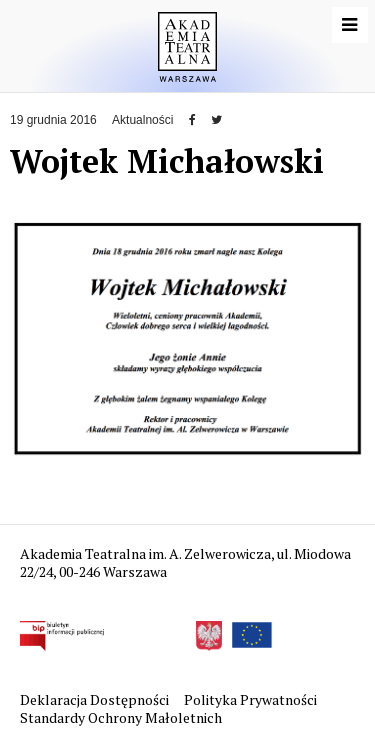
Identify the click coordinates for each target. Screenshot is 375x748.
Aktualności (142, 120)
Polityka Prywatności (252, 699)
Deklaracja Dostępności (96, 699)
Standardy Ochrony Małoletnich (121, 717)
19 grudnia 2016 (53, 120)
